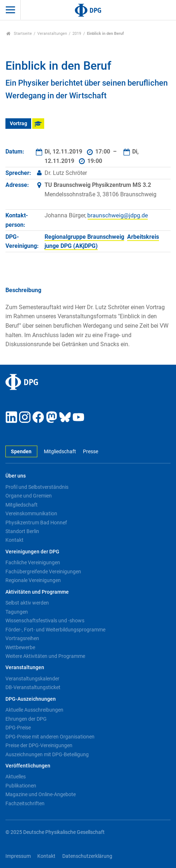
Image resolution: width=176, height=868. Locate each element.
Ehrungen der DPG (26, 719)
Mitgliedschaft (60, 452)
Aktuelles (16, 777)
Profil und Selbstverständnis (37, 487)
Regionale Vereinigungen (33, 580)
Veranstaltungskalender (32, 679)
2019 (77, 34)
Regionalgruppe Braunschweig (84, 237)
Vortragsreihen (22, 638)
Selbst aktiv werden (27, 603)
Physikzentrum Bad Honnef (36, 523)
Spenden (21, 452)
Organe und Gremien (29, 496)
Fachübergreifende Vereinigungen (43, 572)
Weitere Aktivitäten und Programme (45, 656)
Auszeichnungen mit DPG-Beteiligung (47, 754)
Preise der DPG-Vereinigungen (39, 745)
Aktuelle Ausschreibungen (34, 710)
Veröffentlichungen (28, 766)
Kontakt (14, 540)
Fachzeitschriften (25, 803)
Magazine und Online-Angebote (41, 794)
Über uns (16, 476)
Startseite (19, 34)
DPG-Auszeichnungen (31, 699)
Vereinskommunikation (31, 513)
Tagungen (17, 612)
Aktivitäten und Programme (37, 592)
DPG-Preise (18, 728)
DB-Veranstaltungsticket (33, 687)
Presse (91, 452)
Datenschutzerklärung (87, 856)
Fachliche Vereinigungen (33, 562)
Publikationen (21, 786)
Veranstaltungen (52, 34)
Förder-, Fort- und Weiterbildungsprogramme (55, 630)
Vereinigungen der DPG (32, 552)
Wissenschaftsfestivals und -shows (45, 621)
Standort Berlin (22, 531)
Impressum (18, 856)
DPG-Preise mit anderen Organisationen (50, 737)
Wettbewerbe (20, 647)
